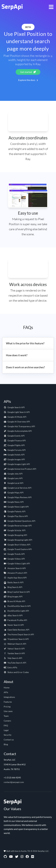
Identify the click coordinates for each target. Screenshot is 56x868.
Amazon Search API (15, 568)
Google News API (14, 502)
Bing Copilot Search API (17, 592)
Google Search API (14, 407)
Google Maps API (14, 493)
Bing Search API (13, 587)
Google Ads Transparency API (19, 426)
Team (6, 716)
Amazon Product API (15, 573)
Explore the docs (28, 80)
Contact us (9, 740)
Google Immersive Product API (20, 469)
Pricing (7, 707)
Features (8, 702)
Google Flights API (14, 445)
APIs (6, 692)
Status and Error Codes (16, 672)
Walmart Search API (15, 644)
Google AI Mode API (15, 417)
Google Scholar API (15, 530)
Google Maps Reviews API (18, 497)
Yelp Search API (13, 658)
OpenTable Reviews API (17, 630)
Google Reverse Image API (18, 526)
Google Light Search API (17, 412)
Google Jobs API (13, 474)
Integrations (9, 697)
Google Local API (14, 483)
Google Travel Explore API (18, 549)
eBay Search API (13, 615)
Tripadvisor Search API (16, 639)
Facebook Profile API (15, 620)
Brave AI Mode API (14, 601)
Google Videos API (14, 559)
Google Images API (14, 459)
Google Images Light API (17, 464)
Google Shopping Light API (18, 540)
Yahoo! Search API (14, 649)
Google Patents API (15, 511)
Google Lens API (13, 478)
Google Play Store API (16, 516)
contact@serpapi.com (14, 782)
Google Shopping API (15, 535)
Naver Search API (14, 625)
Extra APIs (10, 667)
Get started (28, 72)
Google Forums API (15, 450)
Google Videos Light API (17, 563)
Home (7, 688)
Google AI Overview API (17, 422)
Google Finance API (15, 440)
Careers (7, 721)
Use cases (8, 711)
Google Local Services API (18, 488)
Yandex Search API (14, 653)
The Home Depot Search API (19, 634)
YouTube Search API (15, 663)
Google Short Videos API (17, 545)
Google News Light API (16, 507)
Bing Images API (13, 596)
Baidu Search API (14, 582)
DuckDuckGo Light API (16, 611)
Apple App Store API (15, 578)
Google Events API (14, 436)
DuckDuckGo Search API (17, 606)
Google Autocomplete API (18, 431)
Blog (6, 744)
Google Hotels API (14, 455)
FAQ (6, 725)
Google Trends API (14, 554)
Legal (6, 730)
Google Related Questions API (19, 521)
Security (8, 735)
